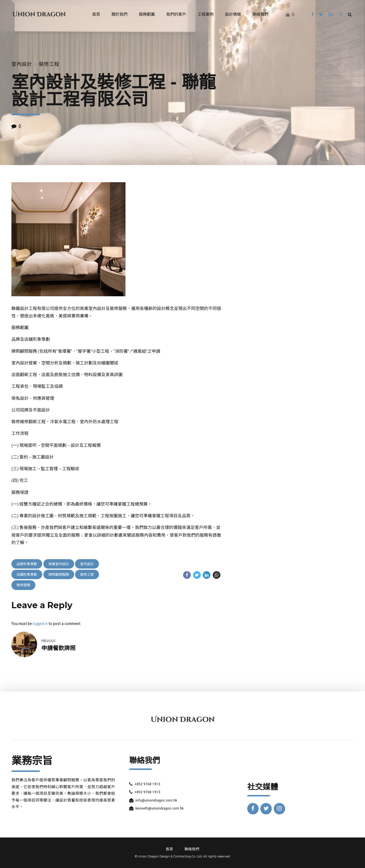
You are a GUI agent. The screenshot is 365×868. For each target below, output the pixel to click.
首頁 (96, 14)
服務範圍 (147, 14)
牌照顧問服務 (59, 575)
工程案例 (206, 14)
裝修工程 (49, 64)
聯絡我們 (260, 14)
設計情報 (233, 14)
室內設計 (22, 64)
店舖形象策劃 (27, 575)
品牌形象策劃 (27, 564)
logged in (40, 624)
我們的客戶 (176, 14)
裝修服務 (23, 585)
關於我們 (119, 14)
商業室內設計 (59, 564)
